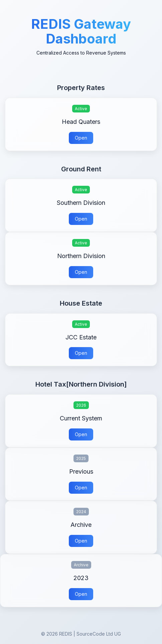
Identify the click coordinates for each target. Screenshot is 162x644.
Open (81, 138)
